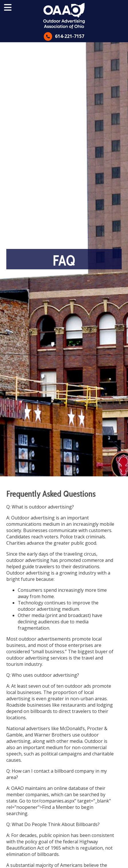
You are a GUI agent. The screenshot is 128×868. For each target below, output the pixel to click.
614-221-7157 (70, 36)
